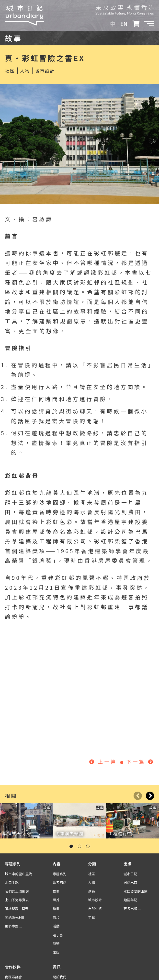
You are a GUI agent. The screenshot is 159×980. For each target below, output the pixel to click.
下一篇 (140, 762)
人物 (25, 71)
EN (124, 24)
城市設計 (45, 71)
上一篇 (104, 762)
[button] (149, 24)
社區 (10, 71)
